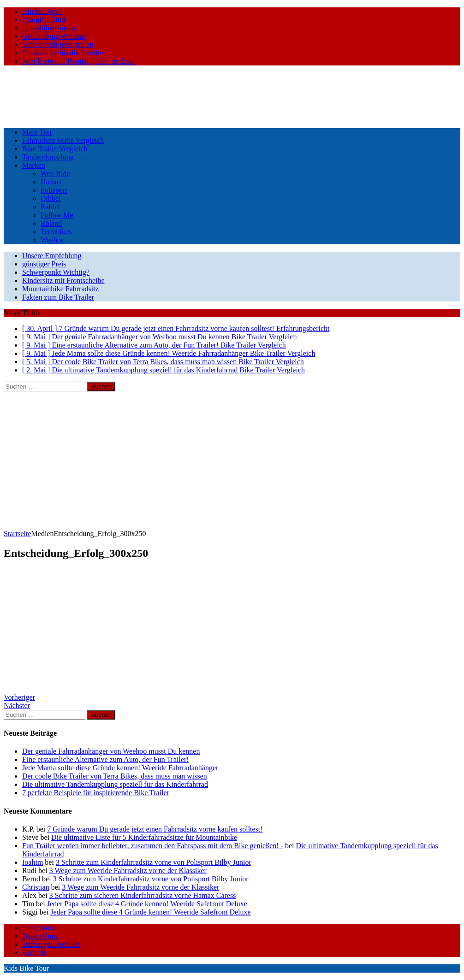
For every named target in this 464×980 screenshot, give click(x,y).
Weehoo (53, 240)
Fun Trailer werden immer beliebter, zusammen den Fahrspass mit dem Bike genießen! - (153, 846)
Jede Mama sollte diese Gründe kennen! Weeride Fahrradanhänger (120, 768)
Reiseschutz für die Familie (63, 53)
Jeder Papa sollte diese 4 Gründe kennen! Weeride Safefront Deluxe (147, 904)
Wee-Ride (55, 174)
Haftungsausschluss (51, 944)
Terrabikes (56, 232)
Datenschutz (40, 936)
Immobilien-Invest (50, 28)
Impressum (39, 928)
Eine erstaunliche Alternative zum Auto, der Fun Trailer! (106, 759)
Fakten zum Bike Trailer (58, 297)
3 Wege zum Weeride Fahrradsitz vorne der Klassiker (128, 871)
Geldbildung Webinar (54, 36)
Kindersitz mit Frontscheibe (63, 280)
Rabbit (51, 207)
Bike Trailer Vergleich (55, 149)
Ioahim (33, 862)
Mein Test (37, 132)
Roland (51, 223)
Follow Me (57, 215)
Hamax (51, 182)
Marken (34, 165)
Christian (36, 887)
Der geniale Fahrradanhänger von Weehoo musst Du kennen (111, 751)
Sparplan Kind (44, 20)
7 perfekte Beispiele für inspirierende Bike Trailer (96, 793)
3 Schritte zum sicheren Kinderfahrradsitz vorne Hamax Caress (143, 895)
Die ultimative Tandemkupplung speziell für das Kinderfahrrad (115, 784)
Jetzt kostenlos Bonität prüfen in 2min (78, 61)
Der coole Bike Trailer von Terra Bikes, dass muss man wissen (115, 776)
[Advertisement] (232, 460)
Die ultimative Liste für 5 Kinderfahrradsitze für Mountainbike (144, 837)
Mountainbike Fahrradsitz (60, 289)
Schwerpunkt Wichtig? (56, 272)
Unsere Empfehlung (52, 256)
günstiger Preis (44, 264)
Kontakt (34, 953)
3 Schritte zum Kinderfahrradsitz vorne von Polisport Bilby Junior (154, 862)
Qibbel (51, 198)
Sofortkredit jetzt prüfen (58, 44)
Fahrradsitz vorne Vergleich (63, 140)
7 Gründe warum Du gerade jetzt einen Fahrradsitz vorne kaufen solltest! (155, 829)
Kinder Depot (42, 11)
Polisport (54, 190)
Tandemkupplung (48, 157)
